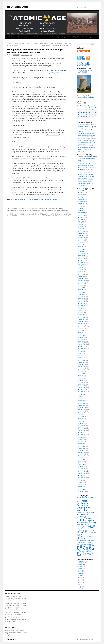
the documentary (53, 135)
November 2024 (82, 201)
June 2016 (81, 375)
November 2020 (82, 280)
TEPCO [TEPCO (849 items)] (80, 525)
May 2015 (81, 398)
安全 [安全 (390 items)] (93, 543)
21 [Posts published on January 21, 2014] (84, 115)
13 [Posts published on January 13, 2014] (81, 112)
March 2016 (81, 381)
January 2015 (82, 406)
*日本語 (81, 563)
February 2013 (82, 447)
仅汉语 (80, 586)
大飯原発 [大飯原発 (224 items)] (89, 543)
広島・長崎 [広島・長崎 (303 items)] (80, 545)
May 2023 (81, 226)
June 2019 (81, 311)
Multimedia (32, 37)
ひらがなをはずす (83, 65)
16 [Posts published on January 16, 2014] (90, 112)
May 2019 (81, 312)
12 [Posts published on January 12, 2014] (78, 112)
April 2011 (81, 486)
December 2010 (82, 492)
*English (23, 209)
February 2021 (82, 275)
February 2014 (82, 425)
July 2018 (81, 330)
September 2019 (82, 305)
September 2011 (82, 477)
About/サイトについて (21, 37)
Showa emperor (50, 210)
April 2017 (81, 357)
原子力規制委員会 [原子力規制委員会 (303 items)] (82, 541)
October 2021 (82, 261)
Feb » (95, 119)
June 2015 (81, 397)
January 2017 (82, 363)
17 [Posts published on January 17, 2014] (92, 112)
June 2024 (81, 209)
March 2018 (81, 338)
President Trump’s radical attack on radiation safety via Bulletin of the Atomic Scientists (87, 135)
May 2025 (81, 198)
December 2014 (82, 407)
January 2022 (82, 255)
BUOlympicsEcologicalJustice (86, 70)
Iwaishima (21, 210)
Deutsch (80, 565)
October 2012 (82, 454)
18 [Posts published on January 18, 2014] (95, 112)
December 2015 (82, 386)
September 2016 (82, 370)
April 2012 (81, 465)
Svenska (80, 577)
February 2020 (82, 296)
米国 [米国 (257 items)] (83, 552)
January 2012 (82, 470)
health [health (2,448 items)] (84, 510)
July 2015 (81, 395)
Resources (40, 37)
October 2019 (82, 303)
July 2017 (81, 352)
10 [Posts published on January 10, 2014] (92, 110)
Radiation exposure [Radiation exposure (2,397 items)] (86, 520)
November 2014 (82, 409)
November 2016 (82, 366)
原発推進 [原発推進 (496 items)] (91, 541)
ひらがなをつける (83, 63)
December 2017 (82, 343)
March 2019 (81, 316)
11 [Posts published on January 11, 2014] (95, 110)
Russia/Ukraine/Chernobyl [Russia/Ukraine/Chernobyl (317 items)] (84, 523)
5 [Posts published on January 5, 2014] (78, 110)
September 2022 (82, 241)
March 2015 (81, 402)
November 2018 (82, 323)
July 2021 (81, 266)
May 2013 (81, 441)
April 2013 (81, 443)
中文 (80, 584)
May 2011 (81, 484)
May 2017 (81, 355)
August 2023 (82, 221)
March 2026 (81, 191)
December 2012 (82, 450)
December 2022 (82, 235)
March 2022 (81, 252)
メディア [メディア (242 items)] (79, 529)
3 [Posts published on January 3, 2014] (92, 107)
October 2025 (82, 192)
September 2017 (82, 348)
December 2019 (82, 300)
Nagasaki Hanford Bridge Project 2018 (73, 37)
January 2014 (82, 427)
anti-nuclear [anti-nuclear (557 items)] (81, 497)
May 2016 (81, 377)
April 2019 (81, 314)
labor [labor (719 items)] (79, 514)
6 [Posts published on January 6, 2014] (81, 110)
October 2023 (82, 218)
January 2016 (82, 384)
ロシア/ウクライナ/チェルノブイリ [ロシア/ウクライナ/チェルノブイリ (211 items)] (85, 531)
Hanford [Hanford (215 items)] (79, 510)
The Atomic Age (17, 7)
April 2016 (81, 379)
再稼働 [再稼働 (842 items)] (80, 534)
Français (80, 568)
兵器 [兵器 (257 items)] (95, 533)
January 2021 (82, 277)
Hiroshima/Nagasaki (13, 210)
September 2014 (82, 413)
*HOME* (10, 37)
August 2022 (82, 243)
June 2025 (81, 196)
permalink (66, 210)
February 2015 (82, 404)
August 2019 (82, 307)
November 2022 (82, 237)
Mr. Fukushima (56, 70)
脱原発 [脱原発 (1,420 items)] (88, 551)
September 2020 (82, 284)
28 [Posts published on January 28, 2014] (84, 117)
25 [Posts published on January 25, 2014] (95, 115)
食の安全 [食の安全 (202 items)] (79, 556)
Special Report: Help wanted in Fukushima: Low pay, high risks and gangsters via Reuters (87, 164)
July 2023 (81, 223)
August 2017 (82, 350)
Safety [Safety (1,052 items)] (94, 522)
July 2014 (81, 416)
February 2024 (82, 212)
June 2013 (81, 440)
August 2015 (82, 393)
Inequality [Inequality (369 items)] (92, 512)
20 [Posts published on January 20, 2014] (81, 115)
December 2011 (82, 472)
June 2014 (81, 418)
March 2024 (81, 210)
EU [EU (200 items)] (92, 508)
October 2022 (82, 239)
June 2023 (81, 225)
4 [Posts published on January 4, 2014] (95, 107)
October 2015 (82, 389)
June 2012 (81, 461)
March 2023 (81, 230)
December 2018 (82, 321)
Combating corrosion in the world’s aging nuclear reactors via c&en (88, 158)
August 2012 (82, 458)
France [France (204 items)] (94, 508)
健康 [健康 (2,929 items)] (79, 532)
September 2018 (82, 327)
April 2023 (81, 228)
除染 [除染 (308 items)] (92, 554)
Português (81, 574)
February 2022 (82, 253)
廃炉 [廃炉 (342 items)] (85, 545)
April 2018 (81, 336)
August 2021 (82, 264)
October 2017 (82, 346)
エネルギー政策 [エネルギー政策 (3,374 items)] (86, 527)
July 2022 (81, 244)
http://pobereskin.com (88, 98)
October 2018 (82, 325)
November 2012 (82, 452)
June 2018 (81, 332)
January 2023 (82, 234)
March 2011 (81, 488)
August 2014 (82, 415)
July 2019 (81, 309)
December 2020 (82, 278)
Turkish (80, 579)
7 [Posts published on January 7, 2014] (84, 110)
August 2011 (81, 479)
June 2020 (81, 289)
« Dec (78, 119)
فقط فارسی (83, 583)
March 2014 (81, 423)
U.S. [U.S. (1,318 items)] (85, 524)
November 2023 (82, 216)
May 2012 (81, 463)
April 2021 (81, 271)
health (61, 209)
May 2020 (81, 291)
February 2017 (82, 361)
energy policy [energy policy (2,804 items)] (84, 508)
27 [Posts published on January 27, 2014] (81, 117)
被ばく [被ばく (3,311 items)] (81, 553)
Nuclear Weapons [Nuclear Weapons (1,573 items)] (85, 518)
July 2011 (81, 481)
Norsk (80, 572)
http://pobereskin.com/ (11, 609)
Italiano (80, 570)
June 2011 (81, 483)
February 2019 (82, 318)
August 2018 (82, 329)
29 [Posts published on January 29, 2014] (87, 117)
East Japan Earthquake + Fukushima (41, 209)
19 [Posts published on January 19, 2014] (78, 115)
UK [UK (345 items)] (88, 525)
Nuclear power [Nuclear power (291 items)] (85, 514)
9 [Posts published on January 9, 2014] (90, 110)
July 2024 (81, 207)
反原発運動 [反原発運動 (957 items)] (82, 543)
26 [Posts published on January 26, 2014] (78, 117)
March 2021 (81, 273)
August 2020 (82, 286)
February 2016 (82, 382)
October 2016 (82, 368)
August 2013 (82, 436)
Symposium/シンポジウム (53, 37)
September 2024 (82, 205)
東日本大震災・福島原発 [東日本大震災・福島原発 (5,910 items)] (86, 548)
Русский (81, 581)
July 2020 (81, 287)
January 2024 (82, 214)
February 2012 (82, 468)
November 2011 (82, 474)
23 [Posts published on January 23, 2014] (90, 115)
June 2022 (81, 246)
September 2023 (82, 219)
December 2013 (82, 429)
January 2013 (82, 449)
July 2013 (81, 438)
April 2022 (81, 250)
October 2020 (82, 282)
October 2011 (82, 475)
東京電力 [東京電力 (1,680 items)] (91, 545)
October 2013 (82, 432)
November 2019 (82, 302)
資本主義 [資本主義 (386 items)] (88, 554)
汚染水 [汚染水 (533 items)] (79, 552)
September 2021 (82, 262)
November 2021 (82, 259)
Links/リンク (90, 37)
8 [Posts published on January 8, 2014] (87, 110)
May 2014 (81, 420)
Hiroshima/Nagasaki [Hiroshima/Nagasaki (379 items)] (83, 512)
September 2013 (82, 434)
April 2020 (81, 293)
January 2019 (82, 320)
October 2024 (82, 203)
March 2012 (81, 466)
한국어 (80, 588)
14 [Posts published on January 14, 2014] (84, 112)
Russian (80, 575)
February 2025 (82, 200)
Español (80, 566)
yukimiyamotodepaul (26, 55)
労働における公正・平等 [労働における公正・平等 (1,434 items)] (85, 538)
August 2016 (82, 372)
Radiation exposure (40, 210)
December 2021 (82, 257)
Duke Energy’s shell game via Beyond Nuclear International (87, 169)
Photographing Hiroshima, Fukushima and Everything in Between (37, 199)
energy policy (55, 209)
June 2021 (81, 268)
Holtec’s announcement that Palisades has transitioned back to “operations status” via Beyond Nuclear (87, 148)
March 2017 (81, 359)
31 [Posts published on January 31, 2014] (92, 117)
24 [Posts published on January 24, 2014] (92, 115)
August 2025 (82, 194)
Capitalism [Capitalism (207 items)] (79, 499)
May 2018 (81, 334)
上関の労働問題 (83, 72)
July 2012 (81, 459)
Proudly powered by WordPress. (87, 639)
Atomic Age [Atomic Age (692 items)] (89, 497)
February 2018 (82, 339)
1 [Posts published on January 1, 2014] (87, 107)
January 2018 (82, 341)
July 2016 (81, 373)
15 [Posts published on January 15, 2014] (87, 112)
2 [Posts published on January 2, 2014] (90, 107)
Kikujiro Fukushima (30, 210)
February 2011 (82, 490)
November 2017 (82, 345)
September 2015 (82, 391)
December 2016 (82, 364)
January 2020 (82, 298)
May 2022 (81, 248)
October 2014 (82, 411)
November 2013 (82, 431)
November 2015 (82, 388)
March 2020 (81, 295)
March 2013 (81, 445)
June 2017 (81, 354)
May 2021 (81, 269)
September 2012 (82, 456)
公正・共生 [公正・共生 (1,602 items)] (88, 532)
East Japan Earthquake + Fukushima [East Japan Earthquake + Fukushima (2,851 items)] (84, 503)
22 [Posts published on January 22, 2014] (87, 115)
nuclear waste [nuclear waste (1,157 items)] (82, 516)
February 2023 (82, 232)
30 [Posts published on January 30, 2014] (90, 117)
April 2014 (81, 422)
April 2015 (81, 400)
